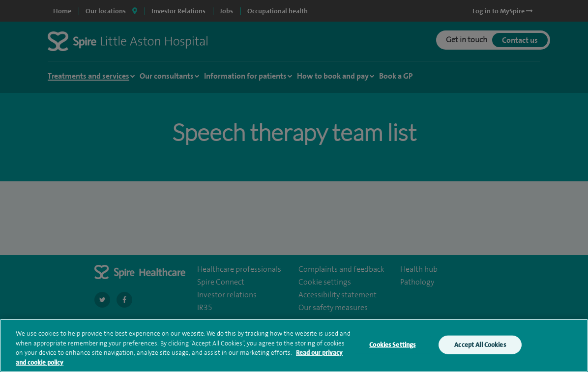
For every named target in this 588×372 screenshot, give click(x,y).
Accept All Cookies (480, 346)
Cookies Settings (392, 346)
